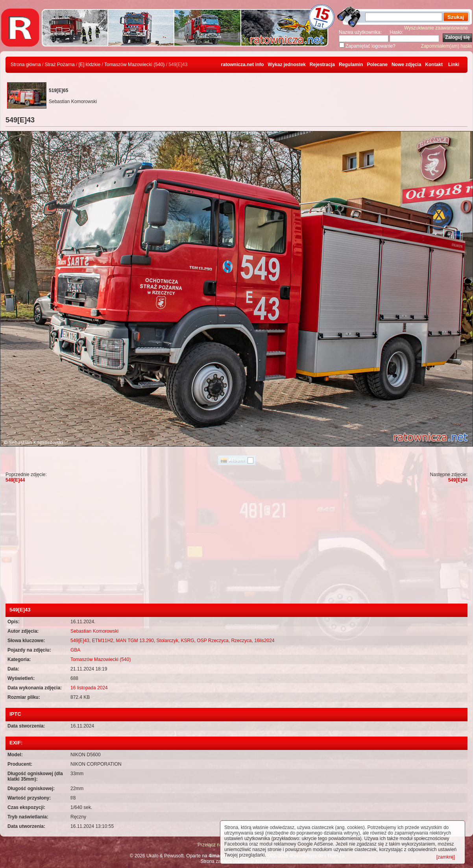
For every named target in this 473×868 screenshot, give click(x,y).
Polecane (377, 65)
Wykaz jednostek (286, 65)
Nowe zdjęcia (406, 65)
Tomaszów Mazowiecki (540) (134, 65)
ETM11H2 (103, 641)
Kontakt (434, 65)
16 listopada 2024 (89, 688)
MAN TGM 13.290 (135, 641)
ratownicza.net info (243, 65)
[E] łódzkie (90, 65)
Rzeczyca (241, 641)
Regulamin (351, 65)
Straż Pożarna (60, 65)
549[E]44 (15, 480)
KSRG (188, 641)
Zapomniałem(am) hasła (446, 46)
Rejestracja (322, 65)
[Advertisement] (236, 545)
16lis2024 (264, 641)
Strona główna (26, 65)
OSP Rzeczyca (212, 641)
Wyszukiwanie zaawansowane (436, 28)
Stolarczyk (167, 641)
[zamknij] (446, 857)
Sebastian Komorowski (94, 631)
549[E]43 (80, 641)
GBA (75, 650)
